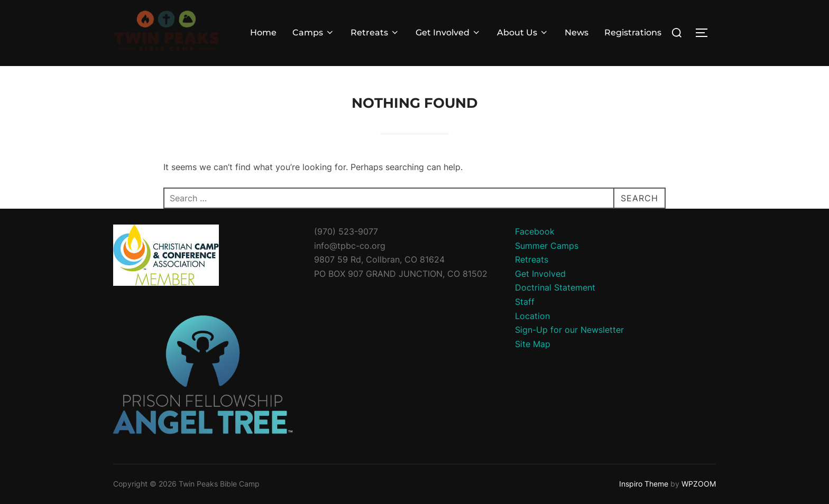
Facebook (535, 231)
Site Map (533, 344)
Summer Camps (547, 246)
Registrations (633, 32)
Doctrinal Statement (555, 287)
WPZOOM (699, 484)
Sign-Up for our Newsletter (569, 330)
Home (263, 32)
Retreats (375, 32)
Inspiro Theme (644, 484)
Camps (314, 32)
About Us (523, 32)
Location (532, 316)
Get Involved (448, 32)
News (577, 32)
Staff (525, 302)
